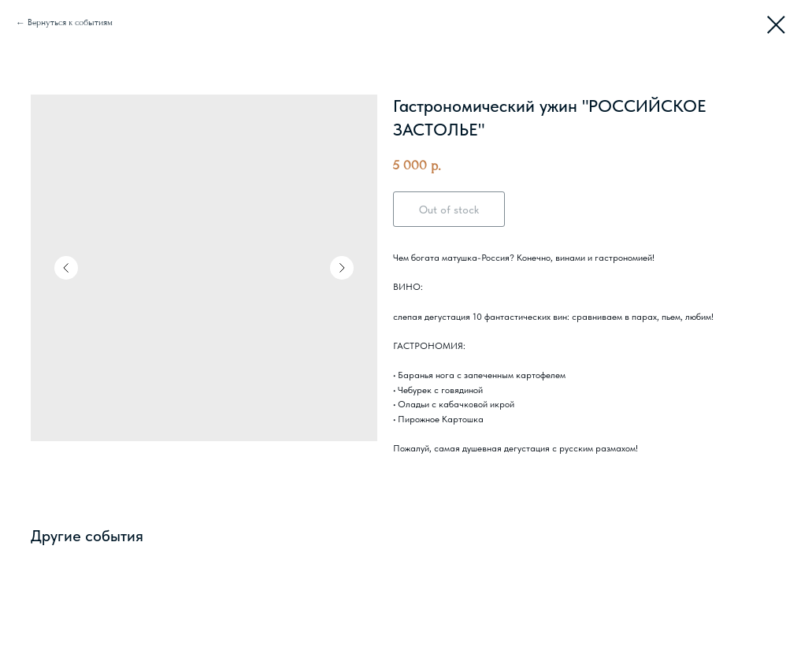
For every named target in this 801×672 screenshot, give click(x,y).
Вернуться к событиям (70, 22)
